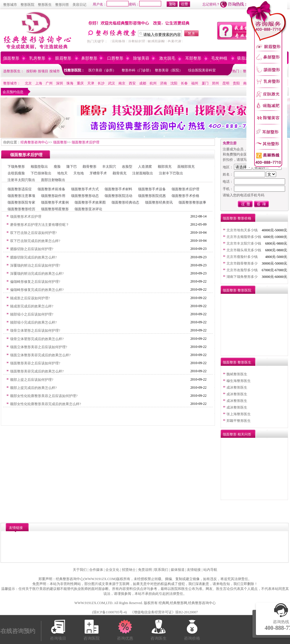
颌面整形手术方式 (85, 189)
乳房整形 (37, 58)
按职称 (31, 71)
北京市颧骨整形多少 (242, 263)
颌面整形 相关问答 (237, 434)
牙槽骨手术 (98, 173)
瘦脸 (57, 167)
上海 (39, 83)
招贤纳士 (129, 570)
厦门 (205, 83)
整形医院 (27, 5)
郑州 (215, 83)
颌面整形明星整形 (55, 209)
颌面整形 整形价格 (237, 218)
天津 (91, 83)
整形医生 (45, 5)
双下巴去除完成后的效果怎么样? (35, 241)
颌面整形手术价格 (185, 196)
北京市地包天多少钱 (242, 230)
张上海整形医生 (239, 414)
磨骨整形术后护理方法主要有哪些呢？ (40, 225)
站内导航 (210, 570)
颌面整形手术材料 (118, 189)
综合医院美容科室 (202, 70)
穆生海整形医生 (239, 381)
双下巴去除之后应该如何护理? (33, 233)
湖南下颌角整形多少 (242, 277)
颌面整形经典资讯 (159, 202)
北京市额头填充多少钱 (244, 250)
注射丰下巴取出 (171, 173)
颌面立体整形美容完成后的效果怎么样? (40, 355)
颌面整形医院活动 (118, 196)
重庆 (80, 83)
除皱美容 (141, 58)
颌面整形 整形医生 (237, 362)
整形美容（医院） (169, 70)
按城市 (55, 71)
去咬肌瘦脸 (16, 173)
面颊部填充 (186, 167)
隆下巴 (72, 167)
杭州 (153, 83)
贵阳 (236, 83)
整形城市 (10, 5)
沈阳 (174, 83)
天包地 (79, 173)
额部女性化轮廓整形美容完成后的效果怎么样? (45, 404)
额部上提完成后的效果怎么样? (33, 388)
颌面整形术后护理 (85, 142)
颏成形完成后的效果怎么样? (32, 306)
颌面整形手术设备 (152, 189)
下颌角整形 (16, 167)
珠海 (70, 83)
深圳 (60, 83)
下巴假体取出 (41, 173)
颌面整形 (11, 58)
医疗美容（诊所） (102, 70)
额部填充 (165, 167)
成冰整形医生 (237, 387)
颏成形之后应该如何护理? (30, 298)
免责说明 (145, 570)
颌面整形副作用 (53, 196)
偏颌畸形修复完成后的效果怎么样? (37, 290)
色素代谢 (174, 41)
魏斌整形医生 (237, 374)
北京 (28, 83)
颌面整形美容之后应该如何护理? (35, 363)
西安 (132, 83)
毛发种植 (219, 58)
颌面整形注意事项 (21, 196)
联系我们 (161, 570)
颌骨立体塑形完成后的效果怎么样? (37, 339)
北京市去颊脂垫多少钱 (244, 237)
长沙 (101, 83)
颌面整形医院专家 (21, 202)
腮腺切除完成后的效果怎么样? (33, 257)
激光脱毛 (167, 58)
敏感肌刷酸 (156, 41)
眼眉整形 (63, 58)
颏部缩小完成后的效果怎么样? (33, 322)
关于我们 (80, 570)
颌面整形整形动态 (85, 196)
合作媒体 (96, 570)
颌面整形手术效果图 (90, 202)
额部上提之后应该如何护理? (32, 380)
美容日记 (79, 5)
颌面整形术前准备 (51, 189)
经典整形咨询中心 (34, 142)
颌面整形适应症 (20, 189)
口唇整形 (115, 58)
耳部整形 (193, 58)
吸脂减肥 (245, 58)
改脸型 (127, 167)
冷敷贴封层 (137, 41)
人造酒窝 (145, 167)
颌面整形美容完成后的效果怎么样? (37, 371)
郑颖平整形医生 (239, 421)
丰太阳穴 (109, 167)
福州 (195, 83)
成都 (143, 83)
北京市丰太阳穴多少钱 (244, 243)
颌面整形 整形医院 (237, 290)
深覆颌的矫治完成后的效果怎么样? (37, 274)
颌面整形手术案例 (55, 202)
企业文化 (112, 570)
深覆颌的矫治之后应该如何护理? (35, 265)
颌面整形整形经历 (21, 209)
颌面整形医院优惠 (152, 196)
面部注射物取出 (53, 180)
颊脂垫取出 (39, 167)
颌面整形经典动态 (125, 202)
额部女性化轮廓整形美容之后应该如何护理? (44, 396)
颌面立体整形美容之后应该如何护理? (39, 347)
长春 (184, 83)
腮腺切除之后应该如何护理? (32, 249)
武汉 (111, 83)
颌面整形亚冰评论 (88, 209)
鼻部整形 (89, 58)
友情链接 (194, 570)
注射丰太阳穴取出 (21, 180)
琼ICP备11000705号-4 (109, 612)
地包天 (62, 173)
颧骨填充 (120, 173)
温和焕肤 (118, 41)
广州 (49, 83)
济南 (163, 83)
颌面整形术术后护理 (26, 217)
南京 (122, 83)
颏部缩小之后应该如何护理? (32, 314)
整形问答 (62, 5)
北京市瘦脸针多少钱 (242, 257)
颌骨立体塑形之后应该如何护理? (35, 331)
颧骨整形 (90, 167)
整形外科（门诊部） (137, 70)
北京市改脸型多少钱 (242, 270)
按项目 (43, 71)
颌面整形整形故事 (192, 202)
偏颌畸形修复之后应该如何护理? (35, 282)
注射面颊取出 (143, 173)
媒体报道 (178, 570)
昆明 (226, 83)
